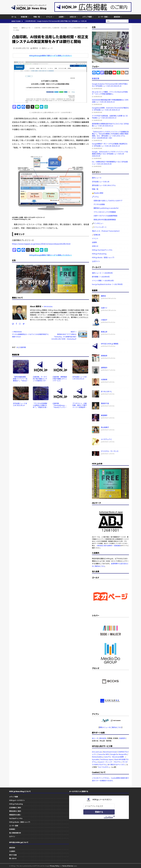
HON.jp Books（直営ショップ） (104, 257)
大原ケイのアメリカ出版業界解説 (105, 216)
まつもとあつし (106, 391)
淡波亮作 (122, 738)
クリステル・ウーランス (110, 451)
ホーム (14, 17)
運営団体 (117, 17)
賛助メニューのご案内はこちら (110, 727)
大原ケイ (104, 308)
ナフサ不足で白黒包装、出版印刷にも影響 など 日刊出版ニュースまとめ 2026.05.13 (110, 117)
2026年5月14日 (98, 112)
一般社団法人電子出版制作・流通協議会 (108, 545)
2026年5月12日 (98, 128)
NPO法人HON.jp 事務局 (110, 344)
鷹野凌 (35, 48)
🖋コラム (95, 197)
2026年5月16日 (98, 88)
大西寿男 (104, 379)
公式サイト (96, 261)
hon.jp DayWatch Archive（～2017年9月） (108, 284)
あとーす (95, 738)
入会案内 (12, 851)
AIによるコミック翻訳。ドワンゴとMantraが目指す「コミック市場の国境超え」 (110, 93)
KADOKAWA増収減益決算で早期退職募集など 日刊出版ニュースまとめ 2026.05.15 (110, 101)
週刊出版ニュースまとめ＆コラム (104, 185)
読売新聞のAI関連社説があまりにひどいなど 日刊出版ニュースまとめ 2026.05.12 (110, 125)
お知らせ (73, 17)
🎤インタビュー (98, 223)
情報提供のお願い (15, 815)
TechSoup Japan (107, 759)
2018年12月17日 (22, 48)
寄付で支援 (13, 855)
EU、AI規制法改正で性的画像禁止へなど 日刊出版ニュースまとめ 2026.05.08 (110, 163)
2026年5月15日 (98, 96)
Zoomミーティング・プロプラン (110, 762)
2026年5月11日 (98, 140)
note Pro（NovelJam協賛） (115, 757)
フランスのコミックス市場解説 (104, 212)
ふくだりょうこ (106, 439)
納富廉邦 (104, 415)
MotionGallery (97, 757)
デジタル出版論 (98, 204)
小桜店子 (104, 320)
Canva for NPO (104, 754)
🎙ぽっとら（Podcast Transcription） (106, 231)
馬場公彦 (104, 332)
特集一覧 (37, 17)
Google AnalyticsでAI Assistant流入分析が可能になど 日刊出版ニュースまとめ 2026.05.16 (110, 85)
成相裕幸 (104, 356)
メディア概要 (87, 17)
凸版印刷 (23, 347)
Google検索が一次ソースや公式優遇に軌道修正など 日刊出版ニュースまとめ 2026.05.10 (110, 145)
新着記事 (24, 17)
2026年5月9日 (97, 158)
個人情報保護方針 (15, 833)
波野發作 (104, 368)
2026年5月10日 (98, 148)
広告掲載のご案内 (15, 808)
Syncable (95, 759)
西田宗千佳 (105, 403)
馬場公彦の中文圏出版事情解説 (104, 220)
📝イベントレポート (99, 227)
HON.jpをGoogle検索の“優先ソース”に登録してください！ (51, 56)
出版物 (61, 17)
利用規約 (12, 829)
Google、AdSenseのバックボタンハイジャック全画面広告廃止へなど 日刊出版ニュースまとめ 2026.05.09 (110, 154)
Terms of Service (68, 866)
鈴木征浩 (103, 738)
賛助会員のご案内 (15, 811)
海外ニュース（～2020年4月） (103, 273)
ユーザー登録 (103, 17)
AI (18, 347)
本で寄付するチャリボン (116, 764)
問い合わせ (13, 858)
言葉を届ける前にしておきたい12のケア (107, 201)
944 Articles (48, 306)
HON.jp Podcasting (99, 254)
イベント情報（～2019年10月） (103, 280)
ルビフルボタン (104, 767)
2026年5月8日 (97, 166)
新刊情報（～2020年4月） (101, 277)
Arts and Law (97, 752)
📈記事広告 (96, 235)
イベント (49, 17)
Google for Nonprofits (119, 754)
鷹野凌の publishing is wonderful (105, 208)
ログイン (12, 836)
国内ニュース (47, 48)
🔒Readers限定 (98, 193)
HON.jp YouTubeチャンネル (102, 250)
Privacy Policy (55, 866)
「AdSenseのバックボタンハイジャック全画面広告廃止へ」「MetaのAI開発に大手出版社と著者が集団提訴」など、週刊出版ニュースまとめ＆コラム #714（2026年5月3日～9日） (110, 135)
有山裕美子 (105, 427)
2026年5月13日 (98, 120)
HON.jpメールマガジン (17, 800)
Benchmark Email (110, 752)
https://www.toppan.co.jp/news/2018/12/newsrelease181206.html (41, 244)
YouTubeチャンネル (16, 818)
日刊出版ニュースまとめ (101, 182)
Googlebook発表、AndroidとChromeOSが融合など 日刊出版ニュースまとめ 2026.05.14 (110, 109)
